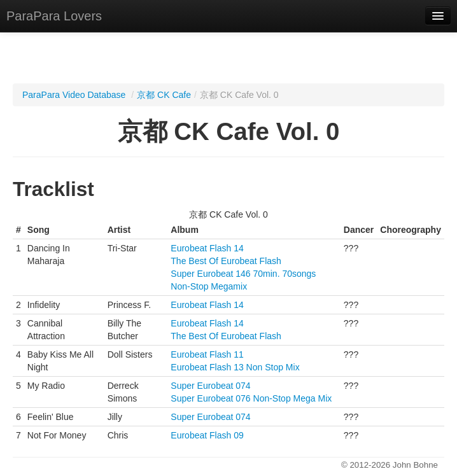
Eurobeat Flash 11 (207, 354)
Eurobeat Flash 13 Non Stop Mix (235, 367)
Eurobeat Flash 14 (207, 248)
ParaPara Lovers (54, 16)
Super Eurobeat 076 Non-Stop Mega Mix (251, 398)
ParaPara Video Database (74, 95)
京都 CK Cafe (164, 95)
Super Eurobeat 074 (210, 386)
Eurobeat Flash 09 (207, 435)
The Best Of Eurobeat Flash (226, 261)
